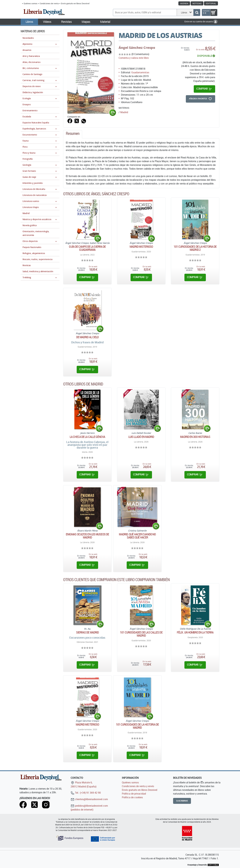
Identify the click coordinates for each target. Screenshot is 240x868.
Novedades (28, 38)
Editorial (211, 3)
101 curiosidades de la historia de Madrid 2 (195, 248)
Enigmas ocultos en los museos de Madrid (87, 536)
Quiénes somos (31, 3)
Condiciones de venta (49, 3)
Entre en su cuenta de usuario (201, 21)
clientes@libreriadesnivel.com (89, 799)
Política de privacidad (134, 794)
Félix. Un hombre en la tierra (195, 632)
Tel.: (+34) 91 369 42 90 (86, 793)
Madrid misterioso (141, 247)
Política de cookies (132, 797)
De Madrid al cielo (87, 337)
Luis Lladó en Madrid (141, 437)
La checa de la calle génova (87, 437)
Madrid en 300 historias (195, 437)
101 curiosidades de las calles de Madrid (141, 634)
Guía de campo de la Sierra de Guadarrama (87, 248)
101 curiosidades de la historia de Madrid (137, 726)
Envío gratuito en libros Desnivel (75, 3)
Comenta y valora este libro (134, 58)
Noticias (197, 3)
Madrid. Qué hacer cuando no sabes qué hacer (137, 536)
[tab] (73, 134)
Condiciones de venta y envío (138, 786)
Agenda (184, 3)
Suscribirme (182, 801)
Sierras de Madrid (87, 632)
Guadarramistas (140, 72)
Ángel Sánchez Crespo (137, 48)
